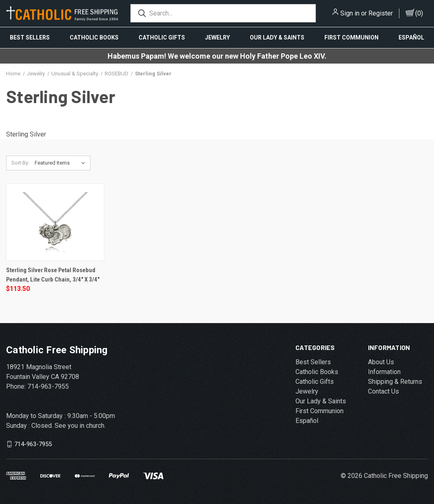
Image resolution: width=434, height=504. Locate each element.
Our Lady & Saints (277, 37)
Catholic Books (94, 37)
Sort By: (20, 163)
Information (384, 372)
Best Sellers (30, 37)
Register (381, 13)
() (419, 13)
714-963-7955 (33, 444)
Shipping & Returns (395, 382)
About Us (381, 362)
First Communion (351, 37)
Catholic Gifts (162, 37)
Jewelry (217, 37)
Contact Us (383, 391)
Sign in (350, 13)
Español (307, 421)
